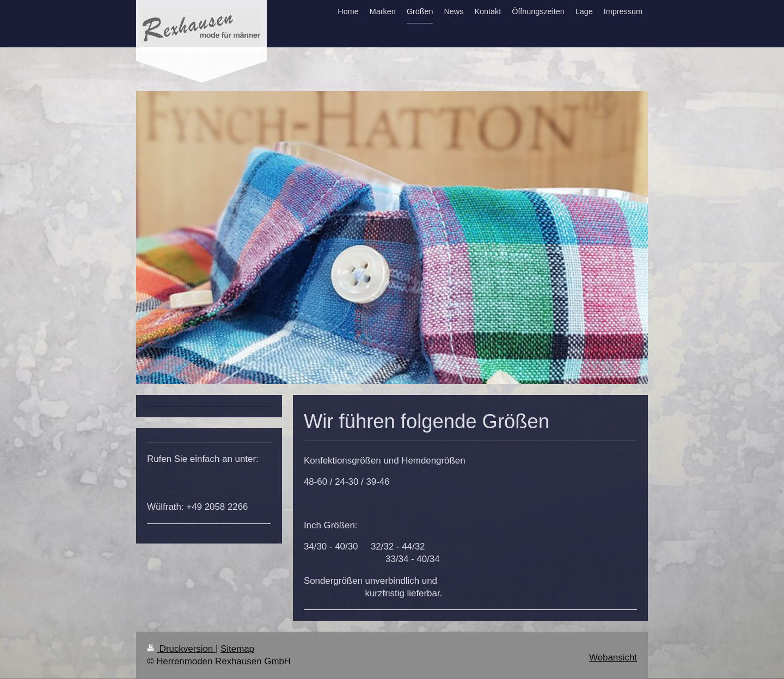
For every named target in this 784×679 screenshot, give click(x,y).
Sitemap (237, 649)
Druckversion (181, 649)
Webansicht (613, 658)
